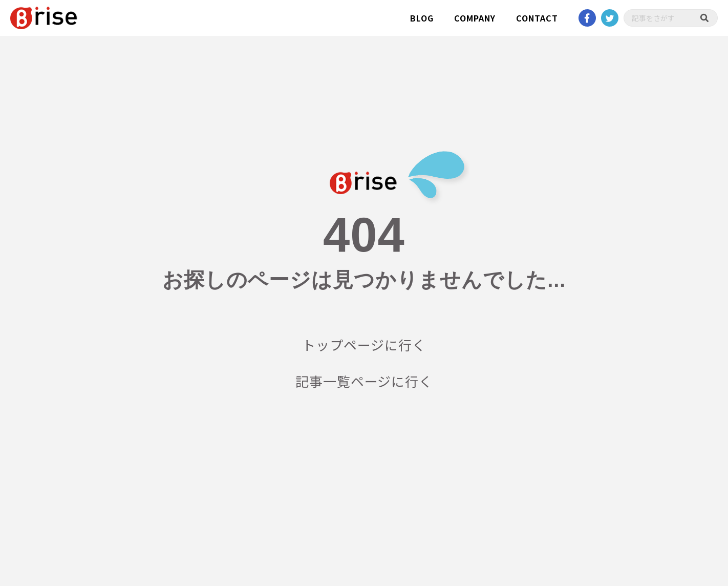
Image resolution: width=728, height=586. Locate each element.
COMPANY (475, 18)
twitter (610, 18)
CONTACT (537, 18)
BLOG (422, 18)
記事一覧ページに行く (364, 381)
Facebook (587, 18)
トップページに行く (364, 345)
